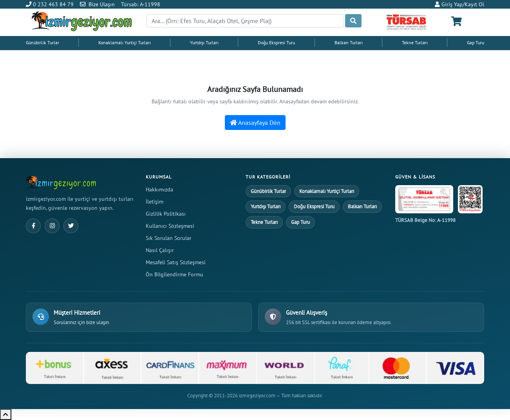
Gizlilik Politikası (166, 214)
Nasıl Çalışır (160, 250)
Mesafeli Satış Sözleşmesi (176, 262)
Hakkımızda (159, 189)
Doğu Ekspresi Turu (276, 42)
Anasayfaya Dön (255, 123)
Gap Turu (476, 42)
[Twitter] (71, 226)
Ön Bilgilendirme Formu (175, 274)
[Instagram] (52, 226)
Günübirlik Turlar (42, 42)
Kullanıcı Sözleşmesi (170, 226)
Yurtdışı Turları (204, 42)
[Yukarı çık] (6, 415)
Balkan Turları (349, 42)
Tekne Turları (415, 42)
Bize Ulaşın (102, 4)
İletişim (155, 201)
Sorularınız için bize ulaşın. (82, 322)
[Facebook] (33, 226)
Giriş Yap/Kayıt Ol (459, 4)
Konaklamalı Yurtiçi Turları (125, 42)
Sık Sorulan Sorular (169, 238)
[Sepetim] (457, 21)
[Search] (245, 21)
